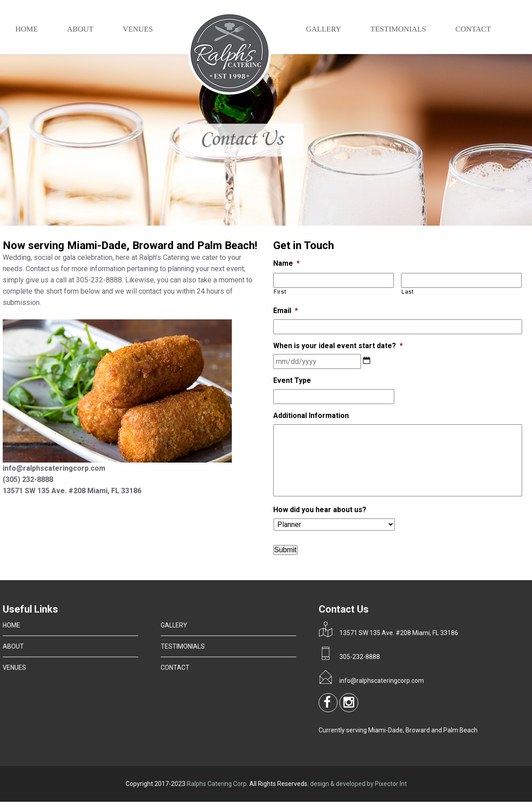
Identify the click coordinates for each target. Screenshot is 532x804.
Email (286, 311)
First (280, 292)
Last (408, 292)
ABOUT (80, 29)
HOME (11, 625)
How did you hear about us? (320, 510)
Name (286, 263)
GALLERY (324, 29)
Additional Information (311, 416)
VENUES (138, 29)
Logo (230, 55)
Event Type (292, 380)
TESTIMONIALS (398, 29)
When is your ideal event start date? (338, 346)
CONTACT (473, 29)
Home (27, 29)
